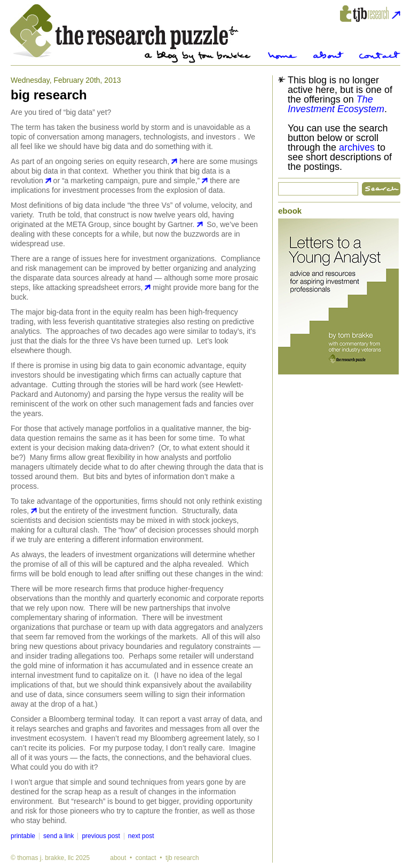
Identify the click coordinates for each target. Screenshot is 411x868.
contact (146, 858)
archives (357, 147)
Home (283, 55)
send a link (58, 836)
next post (141, 836)
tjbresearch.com (370, 14)
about (118, 858)
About (329, 55)
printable (23, 836)
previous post (101, 836)
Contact (380, 55)
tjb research (182, 858)
